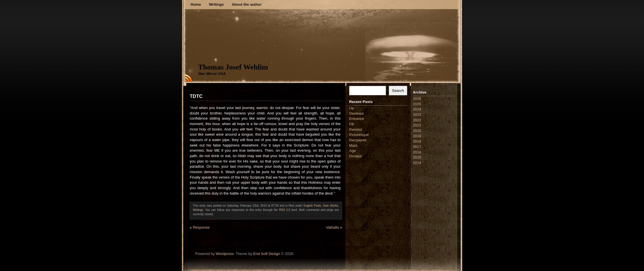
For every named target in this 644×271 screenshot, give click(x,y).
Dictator (356, 156)
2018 (417, 141)
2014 (417, 163)
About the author (247, 4)
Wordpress (225, 254)
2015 (417, 157)
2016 (417, 152)
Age (352, 151)
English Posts (312, 206)
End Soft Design (267, 254)
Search (398, 91)
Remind (356, 129)
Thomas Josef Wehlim (233, 67)
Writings (216, 4)
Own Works (331, 206)
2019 (417, 136)
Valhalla (332, 227)
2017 (417, 147)
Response (201, 227)
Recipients (358, 140)
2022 (417, 120)
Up (352, 108)
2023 (417, 115)
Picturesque (359, 135)
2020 (417, 131)
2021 (417, 125)
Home (196, 4)
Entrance (357, 119)
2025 (417, 104)
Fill (352, 124)
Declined (356, 113)
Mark (353, 146)
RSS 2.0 (285, 210)
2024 (417, 109)
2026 (417, 99)
